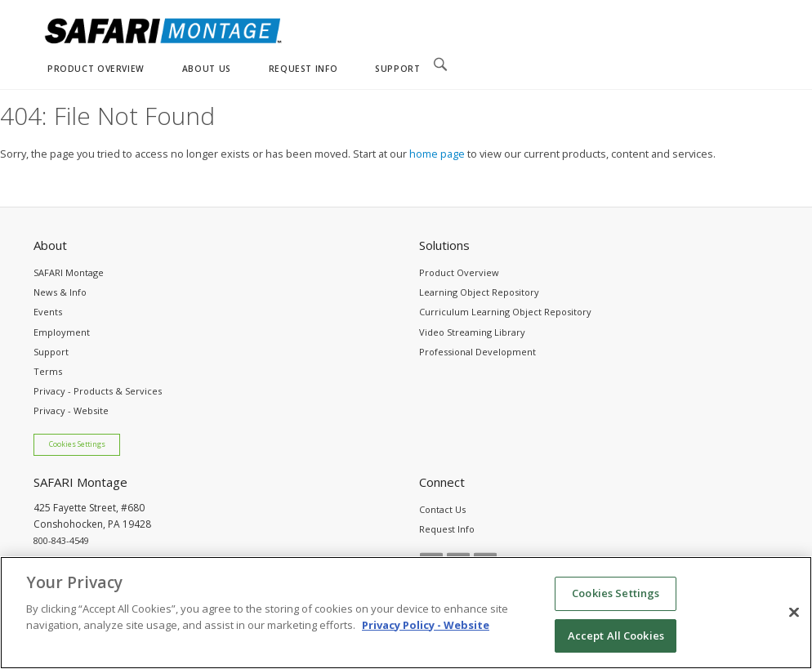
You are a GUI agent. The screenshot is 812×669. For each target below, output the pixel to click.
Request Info (447, 529)
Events (48, 312)
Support (51, 352)
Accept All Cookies (616, 645)
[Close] (794, 622)
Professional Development (477, 352)
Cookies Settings (77, 444)
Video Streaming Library (472, 332)
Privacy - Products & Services (98, 391)
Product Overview (459, 272)
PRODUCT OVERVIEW (96, 69)
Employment (62, 332)
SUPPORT (397, 69)
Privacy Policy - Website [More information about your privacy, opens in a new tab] (426, 635)
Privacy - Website (71, 410)
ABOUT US (207, 69)
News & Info (60, 292)
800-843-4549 (61, 540)
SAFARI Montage (69, 272)
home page (437, 154)
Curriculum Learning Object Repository (505, 312)
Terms (48, 371)
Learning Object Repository (479, 292)
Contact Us (442, 509)
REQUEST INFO (303, 69)
